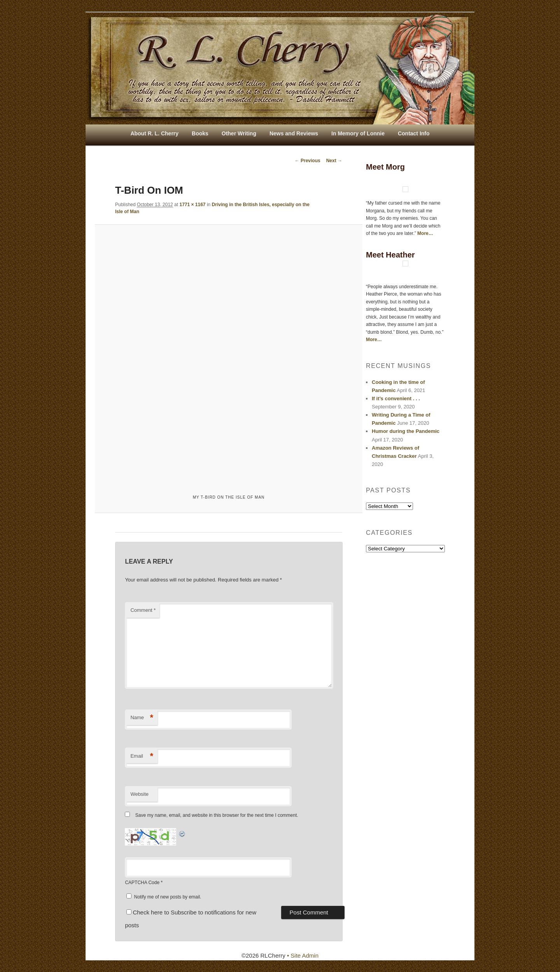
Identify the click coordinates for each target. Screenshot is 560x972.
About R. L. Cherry (154, 133)
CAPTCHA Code (142, 883)
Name (142, 718)
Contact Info (414, 133)
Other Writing (239, 133)
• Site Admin (303, 955)
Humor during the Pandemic (406, 431)
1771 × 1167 (192, 205)
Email (142, 756)
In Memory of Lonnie (358, 133)
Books (200, 133)
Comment (143, 610)
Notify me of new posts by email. (168, 897)
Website (139, 794)
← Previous (308, 161)
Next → (334, 161)
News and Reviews (294, 133)
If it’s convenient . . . (396, 398)
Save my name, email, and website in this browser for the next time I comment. (217, 815)
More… (425, 233)
